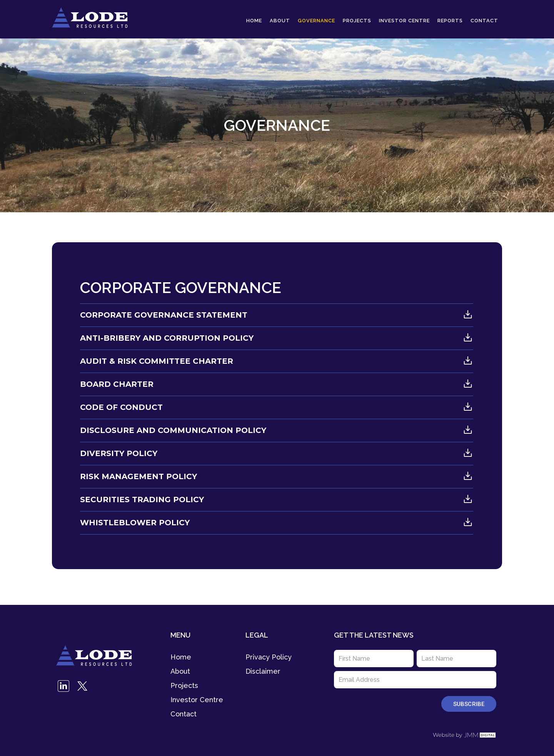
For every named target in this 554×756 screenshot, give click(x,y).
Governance (316, 21)
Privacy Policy (269, 657)
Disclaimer (263, 671)
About (280, 21)
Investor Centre (404, 21)
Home (254, 21)
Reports (450, 21)
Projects (357, 21)
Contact (484, 21)
